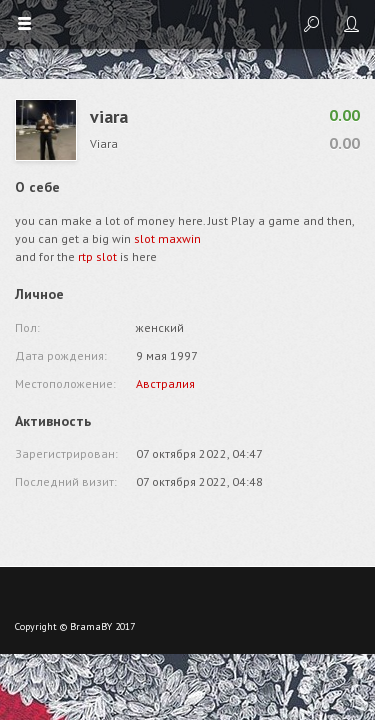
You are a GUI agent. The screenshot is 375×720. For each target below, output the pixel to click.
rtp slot (97, 256)
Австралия (165, 383)
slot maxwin (167, 238)
